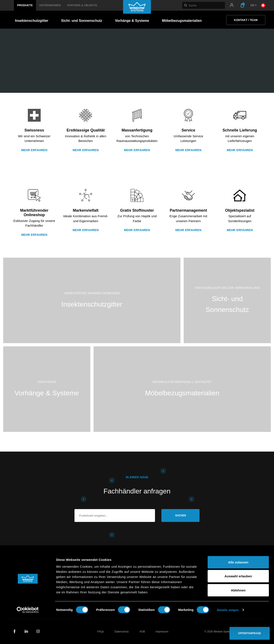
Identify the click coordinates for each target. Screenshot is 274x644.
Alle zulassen (238, 588)
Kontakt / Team (246, 20)
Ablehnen (238, 616)
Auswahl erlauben (238, 602)
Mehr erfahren (34, 150)
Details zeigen (228, 636)
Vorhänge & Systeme (132, 21)
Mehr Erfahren (137, 150)
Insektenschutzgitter (32, 21)
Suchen (181, 515)
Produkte (25, 5)
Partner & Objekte (82, 5)
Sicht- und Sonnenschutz (82, 21)
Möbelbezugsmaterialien (182, 21)
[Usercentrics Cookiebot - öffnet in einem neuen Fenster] (28, 636)
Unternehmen (50, 5)
